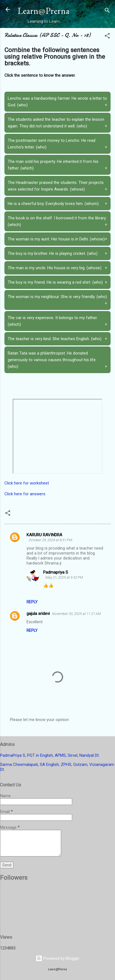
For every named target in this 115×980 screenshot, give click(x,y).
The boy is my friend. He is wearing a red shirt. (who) (57, 282)
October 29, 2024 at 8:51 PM (50, 540)
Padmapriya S (56, 572)
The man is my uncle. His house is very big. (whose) (57, 268)
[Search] (107, 11)
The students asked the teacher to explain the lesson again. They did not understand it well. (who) (57, 123)
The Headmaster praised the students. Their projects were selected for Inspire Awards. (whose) (57, 186)
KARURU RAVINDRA (44, 535)
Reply (32, 602)
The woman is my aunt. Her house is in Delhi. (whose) (57, 239)
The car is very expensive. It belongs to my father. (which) (57, 321)
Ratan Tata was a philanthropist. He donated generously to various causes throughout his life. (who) (57, 360)
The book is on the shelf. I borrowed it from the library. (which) (57, 222)
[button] (107, 37)
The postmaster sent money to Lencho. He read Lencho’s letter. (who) (57, 144)
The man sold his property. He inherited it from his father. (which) (57, 165)
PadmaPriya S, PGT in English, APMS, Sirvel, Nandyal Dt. (50, 755)
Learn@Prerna (44, 11)
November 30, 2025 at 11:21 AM (76, 614)
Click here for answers (25, 494)
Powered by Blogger (58, 958)
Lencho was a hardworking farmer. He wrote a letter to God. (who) (57, 102)
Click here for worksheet (27, 483)
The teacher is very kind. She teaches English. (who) (57, 339)
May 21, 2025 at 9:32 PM (64, 577)
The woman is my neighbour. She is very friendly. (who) (57, 300)
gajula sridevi (38, 614)
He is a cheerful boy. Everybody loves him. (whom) (57, 204)
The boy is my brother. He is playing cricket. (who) (57, 253)
